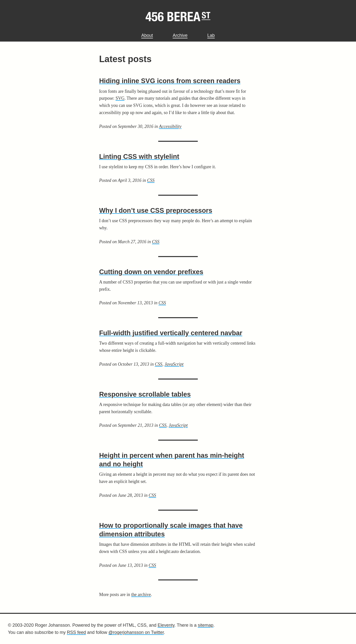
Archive (180, 35)
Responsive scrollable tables (145, 394)
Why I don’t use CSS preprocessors (156, 211)
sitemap (206, 625)
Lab (211, 35)
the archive (141, 595)
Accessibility (170, 126)
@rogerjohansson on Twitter (136, 632)
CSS (151, 180)
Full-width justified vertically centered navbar (171, 333)
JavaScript (174, 364)
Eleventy (166, 625)
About (147, 35)
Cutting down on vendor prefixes (151, 272)
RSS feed (76, 632)
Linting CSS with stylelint (139, 157)
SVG (120, 98)
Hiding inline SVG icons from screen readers (170, 81)
